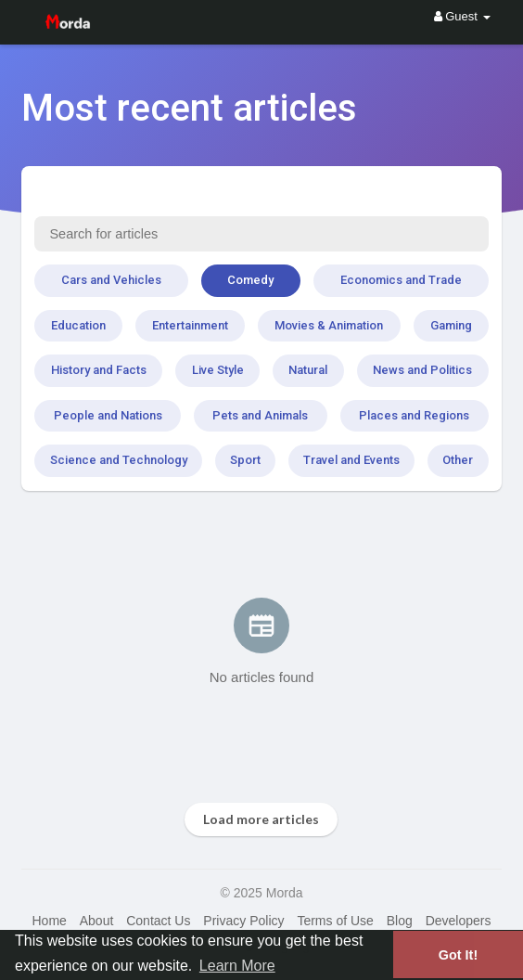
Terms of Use (335, 921)
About (97, 921)
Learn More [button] (237, 966)
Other (458, 460)
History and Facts (99, 370)
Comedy (250, 280)
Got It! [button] (458, 955)
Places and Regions (414, 415)
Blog (400, 921)
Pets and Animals (260, 415)
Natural (308, 370)
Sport (245, 460)
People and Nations (108, 415)
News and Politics (422, 370)
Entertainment (190, 325)
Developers (459, 921)
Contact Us (158, 921)
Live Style (218, 370)
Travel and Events (351, 460)
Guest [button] (462, 16)
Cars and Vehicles (111, 280)
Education (78, 325)
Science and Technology (119, 460)
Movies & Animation (329, 325)
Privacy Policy (243, 921)
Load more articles (261, 819)
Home (49, 921)
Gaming (451, 325)
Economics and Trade (401, 280)
